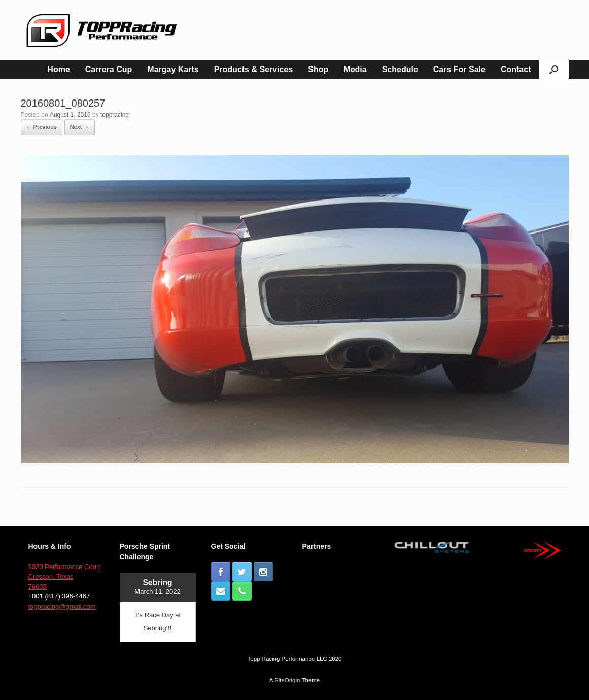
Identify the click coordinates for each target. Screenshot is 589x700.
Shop (318, 69)
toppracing (115, 115)
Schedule (400, 69)
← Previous (42, 127)
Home (58, 69)
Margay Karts (173, 69)
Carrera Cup (109, 69)
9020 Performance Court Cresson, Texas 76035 (64, 577)
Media (355, 69)
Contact (516, 69)
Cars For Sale (459, 69)
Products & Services (254, 69)
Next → (80, 127)
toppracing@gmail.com (62, 606)
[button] (554, 70)
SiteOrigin (287, 680)
